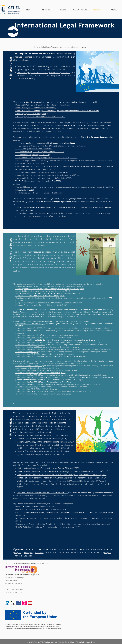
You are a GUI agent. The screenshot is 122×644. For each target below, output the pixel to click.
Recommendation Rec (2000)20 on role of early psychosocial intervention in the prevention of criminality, (58, 384)
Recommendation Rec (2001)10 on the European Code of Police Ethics (44, 382)
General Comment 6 (26, 435)
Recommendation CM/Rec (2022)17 (30, 328)
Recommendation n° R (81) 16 (27, 391)
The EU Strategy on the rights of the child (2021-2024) (37, 146)
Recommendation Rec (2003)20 (28, 349)
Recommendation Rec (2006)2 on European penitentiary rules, (41, 373)
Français (18, 556)
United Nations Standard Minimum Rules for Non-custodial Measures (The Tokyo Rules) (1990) (59, 481)
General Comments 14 (27, 445)
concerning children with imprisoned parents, (62, 335)
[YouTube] (30, 603)
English (108, 552)
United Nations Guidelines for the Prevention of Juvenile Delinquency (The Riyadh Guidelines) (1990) (62, 474)
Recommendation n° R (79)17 (27, 356)
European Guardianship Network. (49, 193)
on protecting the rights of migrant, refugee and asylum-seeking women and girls (77, 328)
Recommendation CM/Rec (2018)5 (30, 335)
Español (28, 556)
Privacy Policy (81, 642)
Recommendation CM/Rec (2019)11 (30, 330)
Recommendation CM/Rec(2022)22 (30, 324)
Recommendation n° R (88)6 (27, 352)
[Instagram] (24, 603)
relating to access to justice (79, 213)
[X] (13, 603)
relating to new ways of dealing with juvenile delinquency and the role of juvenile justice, (77, 349)
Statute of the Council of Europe (65, 314)
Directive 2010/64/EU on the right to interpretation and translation (43, 105)
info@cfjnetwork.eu (16, 589)
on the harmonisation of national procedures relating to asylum (65, 391)
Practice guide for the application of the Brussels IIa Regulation (41, 178)
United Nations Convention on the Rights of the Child (44, 413)
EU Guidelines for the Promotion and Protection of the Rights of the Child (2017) (48, 175)
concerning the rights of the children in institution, (60, 347)
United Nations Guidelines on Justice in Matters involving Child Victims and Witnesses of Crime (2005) (62, 471)
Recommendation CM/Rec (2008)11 (30, 345)
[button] (10, 64)
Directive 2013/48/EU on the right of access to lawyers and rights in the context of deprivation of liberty (57, 111)
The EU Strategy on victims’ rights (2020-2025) (34, 149)
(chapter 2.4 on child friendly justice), (49, 286)
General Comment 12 (27, 442)
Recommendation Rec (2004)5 (28, 377)
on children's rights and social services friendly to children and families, (73, 342)
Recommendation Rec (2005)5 (28, 347)
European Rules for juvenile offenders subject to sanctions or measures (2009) (47, 303)
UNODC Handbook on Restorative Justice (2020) (35, 506)
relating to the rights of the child (55, 213)
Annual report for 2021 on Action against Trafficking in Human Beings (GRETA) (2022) (50, 289)
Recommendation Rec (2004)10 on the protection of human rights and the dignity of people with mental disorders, (61, 375)
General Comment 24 (27, 451)
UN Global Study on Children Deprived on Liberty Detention (42, 493)
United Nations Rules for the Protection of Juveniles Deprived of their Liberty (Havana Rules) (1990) (61, 478)
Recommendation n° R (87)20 (27, 354)
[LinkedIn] (7, 603)
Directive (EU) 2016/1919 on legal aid (31, 114)
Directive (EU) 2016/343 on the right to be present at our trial (40, 117)
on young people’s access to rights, (58, 338)
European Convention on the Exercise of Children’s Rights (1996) (41, 305)
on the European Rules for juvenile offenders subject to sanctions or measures (76, 345)
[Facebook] (19, 603)
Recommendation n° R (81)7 (27, 394)
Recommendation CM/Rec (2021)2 (30, 366)
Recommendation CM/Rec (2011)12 (30, 342)
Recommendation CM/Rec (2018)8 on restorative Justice (38, 370)
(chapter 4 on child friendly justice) (73, 146)
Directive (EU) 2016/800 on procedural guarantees (43, 72)
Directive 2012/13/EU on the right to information (35, 108)
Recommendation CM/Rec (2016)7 (30, 338)
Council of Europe (28, 236)
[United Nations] (10, 424)
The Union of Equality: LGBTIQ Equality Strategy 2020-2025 (40, 152)
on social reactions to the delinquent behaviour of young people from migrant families (73, 352)
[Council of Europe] (10, 247)
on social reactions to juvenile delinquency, (56, 354)
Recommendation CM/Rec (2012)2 (30, 340)
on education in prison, (48, 389)
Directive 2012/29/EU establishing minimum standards (42, 66)
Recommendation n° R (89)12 (27, 389)
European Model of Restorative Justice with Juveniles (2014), (40, 296)
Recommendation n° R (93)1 (27, 387)
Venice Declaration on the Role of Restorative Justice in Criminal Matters (45, 293)
